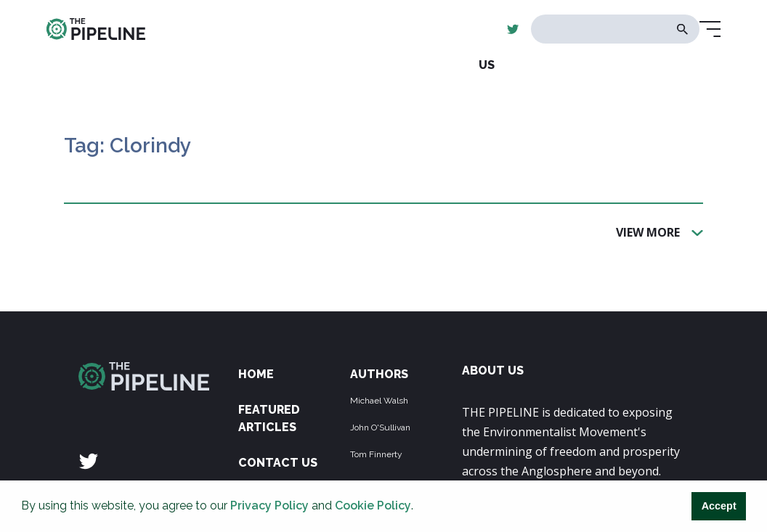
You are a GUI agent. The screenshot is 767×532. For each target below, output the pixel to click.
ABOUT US (493, 371)
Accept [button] (719, 506)
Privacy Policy (269, 506)
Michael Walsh (379, 401)
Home (256, 374)
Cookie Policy (373, 506)
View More (648, 232)
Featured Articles (269, 418)
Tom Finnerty (376, 454)
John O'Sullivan (380, 427)
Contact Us (278, 463)
